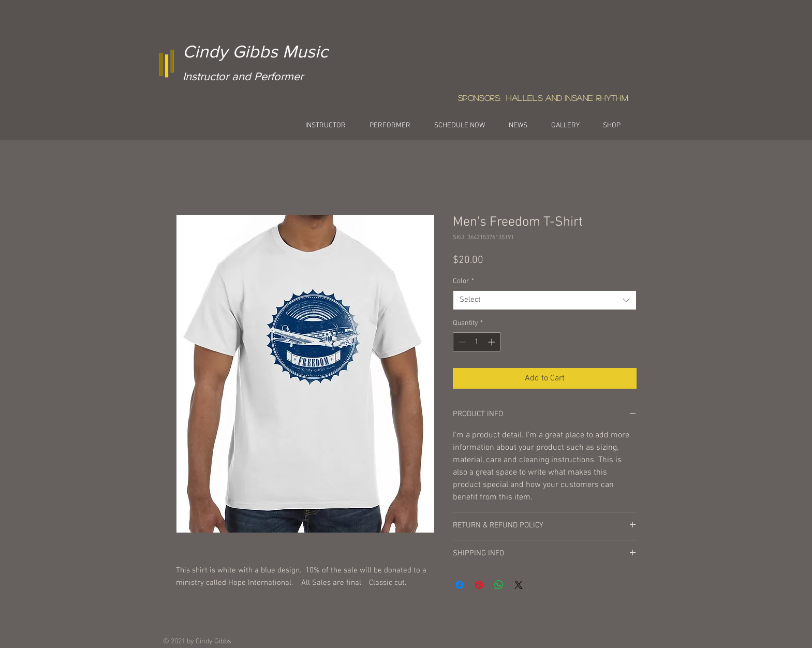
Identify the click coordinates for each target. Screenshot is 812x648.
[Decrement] (461, 342)
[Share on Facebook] (460, 585)
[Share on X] (519, 585)
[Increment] (492, 342)
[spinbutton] (477, 342)
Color (463, 281)
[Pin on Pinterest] (479, 585)
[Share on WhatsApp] (499, 585)
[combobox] (545, 300)
